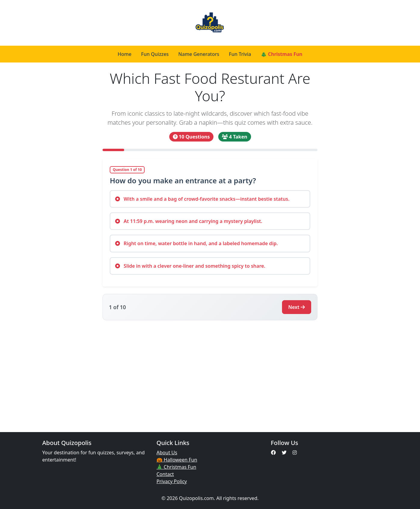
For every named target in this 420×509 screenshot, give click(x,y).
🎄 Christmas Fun (282, 54)
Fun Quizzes (155, 54)
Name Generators (199, 54)
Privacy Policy (172, 481)
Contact (165, 474)
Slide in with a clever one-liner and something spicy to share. (190, 266)
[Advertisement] (210, 373)
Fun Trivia (240, 54)
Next (297, 307)
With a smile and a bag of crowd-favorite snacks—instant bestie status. (202, 199)
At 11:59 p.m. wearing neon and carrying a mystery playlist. (189, 221)
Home (124, 54)
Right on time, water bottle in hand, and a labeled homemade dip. (196, 243)
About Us (167, 453)
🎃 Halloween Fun (177, 460)
